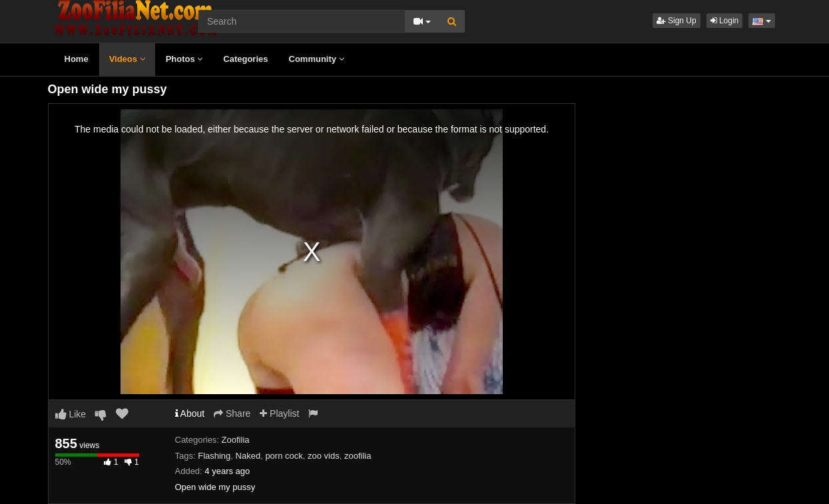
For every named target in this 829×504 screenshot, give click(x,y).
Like (71, 414)
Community (317, 59)
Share (232, 413)
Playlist (279, 413)
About (190, 413)
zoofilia (358, 456)
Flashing (214, 456)
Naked (248, 456)
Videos (127, 59)
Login (725, 21)
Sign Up (677, 21)
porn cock (284, 456)
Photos (184, 59)
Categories (245, 59)
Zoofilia (236, 440)
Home (77, 59)
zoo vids (324, 456)
